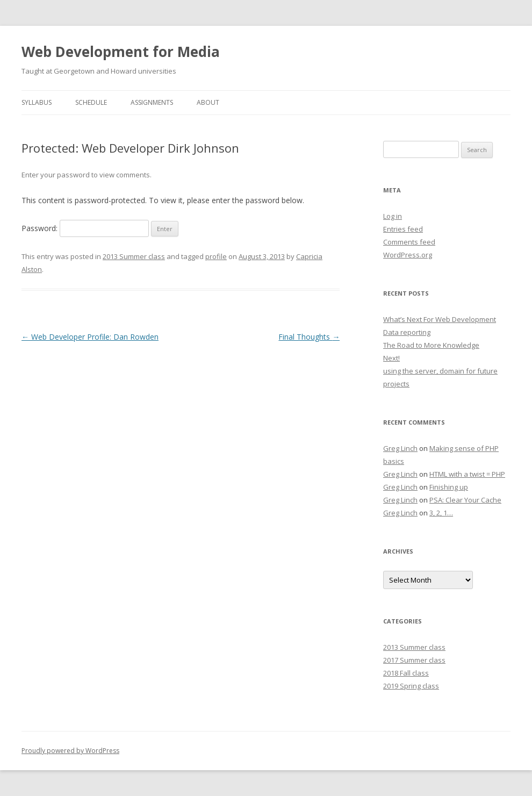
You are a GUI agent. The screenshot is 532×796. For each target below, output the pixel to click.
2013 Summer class (134, 256)
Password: (85, 228)
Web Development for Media (121, 52)
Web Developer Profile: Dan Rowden (90, 337)
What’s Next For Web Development (440, 319)
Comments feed (409, 242)
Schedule (91, 102)
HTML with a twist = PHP (467, 474)
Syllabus (37, 102)
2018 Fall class (406, 673)
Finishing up (449, 487)
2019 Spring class (411, 686)
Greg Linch (400, 448)
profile (216, 256)
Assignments (152, 102)
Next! (391, 358)
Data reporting (407, 332)
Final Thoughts (309, 337)
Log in (393, 216)
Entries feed (403, 229)
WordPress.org (408, 255)
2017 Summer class (414, 660)
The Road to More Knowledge (431, 345)
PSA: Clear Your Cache (465, 500)
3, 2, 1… (441, 513)
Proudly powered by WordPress (70, 751)
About (208, 102)
